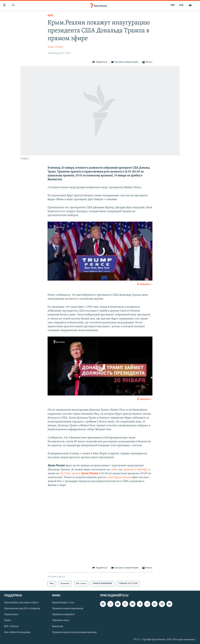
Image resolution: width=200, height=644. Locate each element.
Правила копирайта (63, 615)
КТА (181, 5)
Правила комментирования (68, 609)
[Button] (100, 62)
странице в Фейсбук (135, 470)
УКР (173, 5)
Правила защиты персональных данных (74, 632)
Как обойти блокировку (17, 632)
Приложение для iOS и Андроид (22, 609)
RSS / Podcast (11, 626)
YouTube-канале (79, 473)
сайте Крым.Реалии (119, 477)
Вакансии (58, 626)
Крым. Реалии (55, 47)
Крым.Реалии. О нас (63, 603)
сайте (114, 470)
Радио (8, 621)
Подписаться (11, 615)
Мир (50, 16)
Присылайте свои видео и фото (21, 603)
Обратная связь (61, 621)
